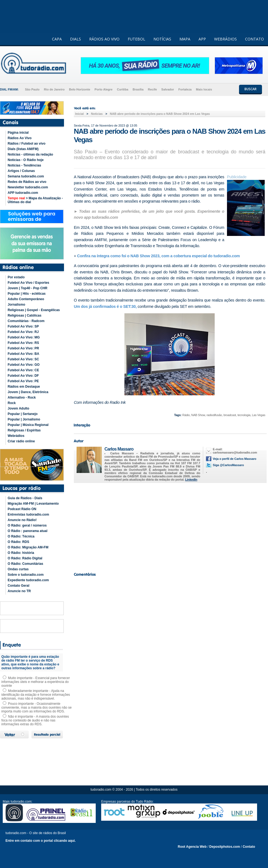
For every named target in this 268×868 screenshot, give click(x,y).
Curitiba (123, 89)
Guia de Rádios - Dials (25, 498)
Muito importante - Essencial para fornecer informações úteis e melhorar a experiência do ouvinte (36, 682)
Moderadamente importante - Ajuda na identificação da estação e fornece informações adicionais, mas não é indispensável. (36, 695)
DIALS (75, 39)
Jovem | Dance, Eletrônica (28, 392)
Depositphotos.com (225, 847)
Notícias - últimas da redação (30, 154)
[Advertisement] (170, 526)
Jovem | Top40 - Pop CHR (27, 288)
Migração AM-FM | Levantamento (33, 504)
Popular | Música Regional (28, 425)
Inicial (79, 114)
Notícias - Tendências (24, 165)
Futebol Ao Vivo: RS (23, 343)
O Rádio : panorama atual (27, 531)
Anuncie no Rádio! (22, 520)
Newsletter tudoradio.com (28, 187)
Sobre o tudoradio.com (26, 575)
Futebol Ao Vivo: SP (23, 326)
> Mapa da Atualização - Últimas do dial (35, 200)
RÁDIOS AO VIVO (104, 39)
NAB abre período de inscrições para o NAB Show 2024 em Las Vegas (160, 114)
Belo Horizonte (80, 89)
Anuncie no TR (19, 591)
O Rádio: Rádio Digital (25, 558)
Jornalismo (16, 305)
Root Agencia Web (192, 847)
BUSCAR (250, 89)
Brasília (138, 89)
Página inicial (18, 133)
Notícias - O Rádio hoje (26, 160)
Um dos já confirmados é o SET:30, (105, 306)
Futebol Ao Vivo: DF (23, 376)
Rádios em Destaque (24, 387)
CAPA (57, 39)
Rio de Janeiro (54, 89)
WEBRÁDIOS (225, 39)
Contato (249, 847)
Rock (12, 403)
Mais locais (204, 89)
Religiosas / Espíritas (24, 430)
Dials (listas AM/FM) (23, 149)
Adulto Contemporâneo (26, 299)
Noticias (97, 114)
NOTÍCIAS (162, 39)
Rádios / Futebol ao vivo (27, 144)
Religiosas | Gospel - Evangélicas (34, 310)
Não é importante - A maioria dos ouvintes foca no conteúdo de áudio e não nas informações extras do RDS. (35, 720)
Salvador (168, 89)
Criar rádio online (21, 441)
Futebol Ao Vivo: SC (23, 359)
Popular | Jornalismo (24, 419)
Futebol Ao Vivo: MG (24, 337)
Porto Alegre (104, 89)
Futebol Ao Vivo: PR (23, 348)
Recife (152, 89)
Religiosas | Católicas (24, 315)
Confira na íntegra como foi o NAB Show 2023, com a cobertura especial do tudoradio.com (158, 256)
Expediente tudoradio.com (28, 580)
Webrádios (16, 436)
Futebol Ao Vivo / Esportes (28, 283)
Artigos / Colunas (21, 171)
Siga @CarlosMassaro (228, 465)
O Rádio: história (21, 553)
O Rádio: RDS (18, 542)
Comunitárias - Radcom (26, 321)
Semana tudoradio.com (26, 176)
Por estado (16, 277)
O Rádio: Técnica (21, 536)
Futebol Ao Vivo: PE (23, 381)
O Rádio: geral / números (27, 525)
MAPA (185, 39)
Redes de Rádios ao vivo (27, 182)
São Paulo (32, 89)
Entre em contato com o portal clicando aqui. (41, 841)
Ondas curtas (18, 569)
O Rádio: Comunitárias (25, 564)
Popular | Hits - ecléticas (27, 294)
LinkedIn (191, 480)
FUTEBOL (136, 39)
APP (202, 39)
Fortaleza (185, 89)
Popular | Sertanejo (23, 414)
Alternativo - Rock (22, 398)
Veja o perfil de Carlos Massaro (234, 459)
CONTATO (254, 39)
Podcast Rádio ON (22, 509)
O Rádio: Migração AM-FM (28, 547)
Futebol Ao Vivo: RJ (23, 332)
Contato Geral (18, 586)
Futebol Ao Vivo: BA (23, 354)
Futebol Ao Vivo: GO (24, 365)
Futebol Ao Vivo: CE (23, 370)
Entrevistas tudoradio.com (28, 515)
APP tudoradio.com (23, 193)
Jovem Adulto (18, 408)
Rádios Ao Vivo (20, 138)
